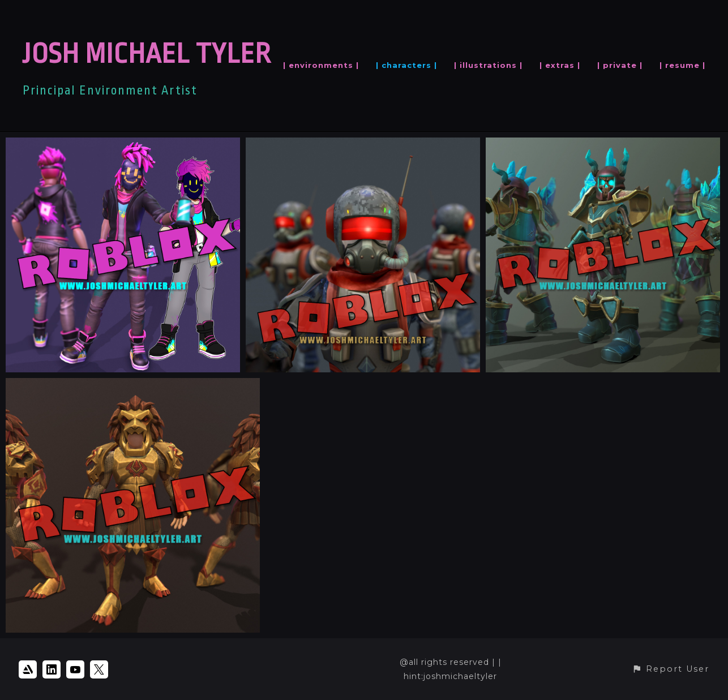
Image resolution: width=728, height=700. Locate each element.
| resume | (682, 65)
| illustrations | (488, 65)
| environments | (321, 65)
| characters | (406, 65)
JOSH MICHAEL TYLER (147, 54)
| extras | (560, 65)
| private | (620, 65)
